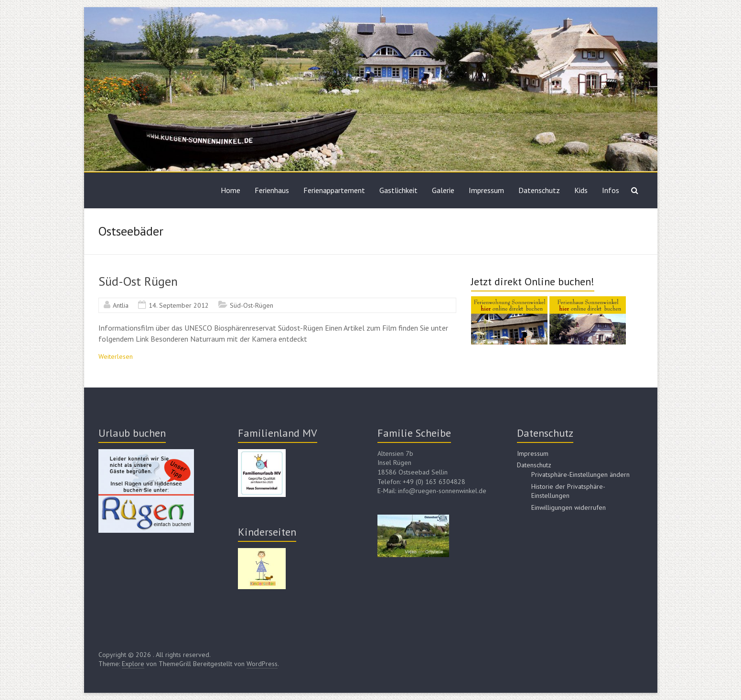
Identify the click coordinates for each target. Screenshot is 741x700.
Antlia (121, 305)
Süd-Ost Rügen (138, 281)
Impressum (486, 190)
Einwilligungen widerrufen (569, 507)
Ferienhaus (272, 190)
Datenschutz (539, 190)
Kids (581, 190)
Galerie (443, 190)
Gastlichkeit (398, 190)
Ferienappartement (334, 190)
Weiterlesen (116, 356)
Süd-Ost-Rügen (252, 305)
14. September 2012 (179, 305)
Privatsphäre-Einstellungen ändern (580, 474)
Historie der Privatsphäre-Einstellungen (568, 491)
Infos (611, 190)
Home (231, 190)
